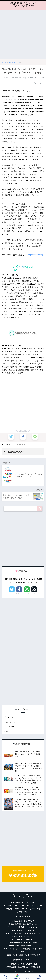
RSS (34, 593)
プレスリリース (19, 445)
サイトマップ (24, 912)
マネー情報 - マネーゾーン (24, 940)
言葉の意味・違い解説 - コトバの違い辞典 (24, 967)
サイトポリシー (36, 906)
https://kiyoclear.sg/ (36, 255)
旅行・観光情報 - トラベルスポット (24, 943)
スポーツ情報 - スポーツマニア (24, 936)
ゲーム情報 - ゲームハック (24, 930)
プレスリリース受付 (32, 909)
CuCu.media (11, 727)
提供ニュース (9, 722)
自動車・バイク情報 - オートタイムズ (24, 946)
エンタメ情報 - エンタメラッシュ (24, 924)
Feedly (27, 593)
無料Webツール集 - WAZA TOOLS (24, 964)
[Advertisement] (23, 34)
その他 (7, 731)
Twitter (12, 593)
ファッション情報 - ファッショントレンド (24, 933)
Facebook (19, 593)
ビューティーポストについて (24, 903)
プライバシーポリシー (15, 906)
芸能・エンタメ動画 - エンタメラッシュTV (24, 955)
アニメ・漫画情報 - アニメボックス (24, 927)
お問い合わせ (13, 909)
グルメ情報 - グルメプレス (24, 921)
